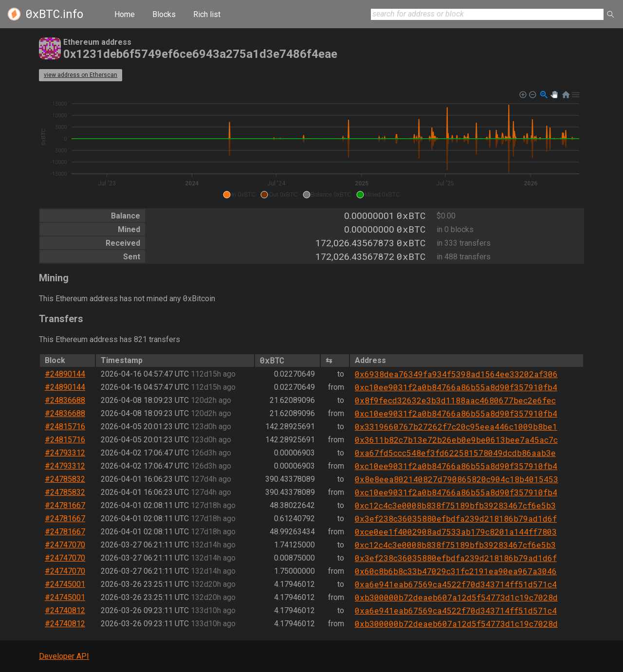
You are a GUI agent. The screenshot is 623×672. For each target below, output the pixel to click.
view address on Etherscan (81, 75)
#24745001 (65, 584)
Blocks (164, 14)
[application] (311, 145)
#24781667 (65, 505)
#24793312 (65, 453)
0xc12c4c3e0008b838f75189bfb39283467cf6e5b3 (455, 505)
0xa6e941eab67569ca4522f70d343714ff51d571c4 (456, 584)
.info (54, 14)
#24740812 (65, 610)
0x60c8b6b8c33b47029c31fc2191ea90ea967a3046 (456, 571)
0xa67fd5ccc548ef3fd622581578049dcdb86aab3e (455, 453)
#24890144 (65, 374)
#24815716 (65, 427)
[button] (239, 195)
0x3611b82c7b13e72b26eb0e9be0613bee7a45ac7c (456, 440)
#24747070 (65, 545)
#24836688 (65, 400)
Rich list (207, 14)
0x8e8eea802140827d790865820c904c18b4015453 (457, 479)
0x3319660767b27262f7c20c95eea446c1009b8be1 (456, 427)
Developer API (64, 656)
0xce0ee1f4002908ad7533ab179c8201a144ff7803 (456, 532)
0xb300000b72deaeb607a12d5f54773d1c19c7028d (456, 597)
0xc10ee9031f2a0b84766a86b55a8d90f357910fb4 (456, 387)
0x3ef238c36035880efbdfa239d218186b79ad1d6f (456, 518)
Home (125, 14)
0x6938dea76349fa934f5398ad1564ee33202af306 (456, 374)
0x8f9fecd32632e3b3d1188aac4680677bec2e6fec (455, 400)
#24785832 (65, 479)
